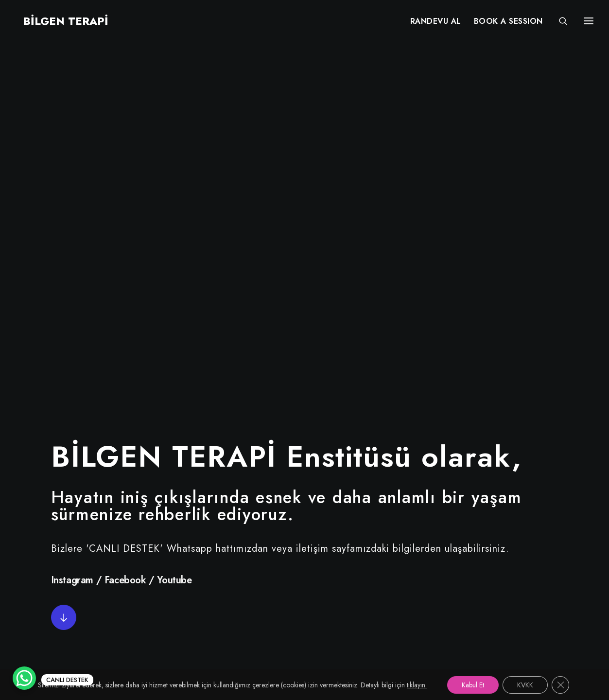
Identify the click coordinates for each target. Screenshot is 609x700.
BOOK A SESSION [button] (508, 23)
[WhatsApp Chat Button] (24, 678)
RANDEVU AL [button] (436, 23)
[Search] (559, 23)
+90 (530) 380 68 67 (529, 570)
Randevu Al (263, 553)
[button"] (36, 520)
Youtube (174, 230)
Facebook (125, 230)
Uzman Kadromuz (275, 570)
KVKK (252, 621)
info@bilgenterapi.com (531, 587)
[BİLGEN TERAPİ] (59, 23)
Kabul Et (473, 685)
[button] (64, 267)
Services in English (278, 604)
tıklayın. (417, 685)
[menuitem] (436, 23)
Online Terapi (267, 587)
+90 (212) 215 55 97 (527, 553)
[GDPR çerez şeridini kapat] (560, 685)
